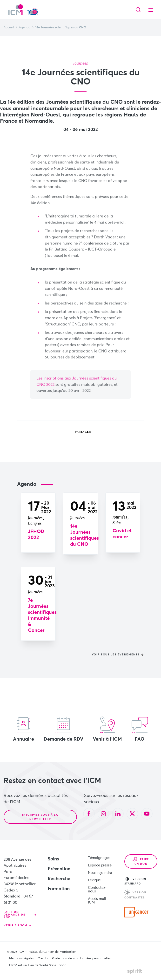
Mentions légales (21, 958)
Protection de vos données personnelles (81, 958)
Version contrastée (135, 894)
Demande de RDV (64, 729)
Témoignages (99, 858)
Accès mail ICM (97, 901)
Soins (53, 859)
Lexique (94, 880)
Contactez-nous (97, 890)
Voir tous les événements (116, 655)
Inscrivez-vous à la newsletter (40, 817)
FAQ (140, 729)
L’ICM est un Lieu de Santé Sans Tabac (38, 965)
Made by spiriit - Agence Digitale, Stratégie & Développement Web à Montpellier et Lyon (134, 971)
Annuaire (23, 729)
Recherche (59, 879)
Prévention (59, 869)
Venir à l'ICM (107, 729)
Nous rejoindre (100, 873)
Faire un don (141, 861)
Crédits (43, 958)
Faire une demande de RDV (15, 915)
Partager (79, 432)
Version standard (135, 881)
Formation (59, 889)
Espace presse (100, 865)
